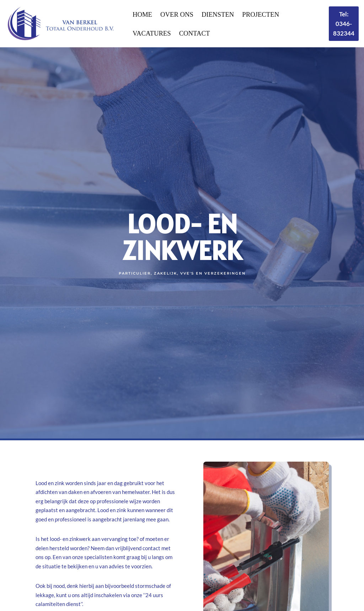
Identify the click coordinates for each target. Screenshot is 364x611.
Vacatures (152, 33)
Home (142, 14)
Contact (195, 33)
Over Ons (177, 14)
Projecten (261, 14)
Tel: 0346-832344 (344, 24)
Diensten (218, 14)
